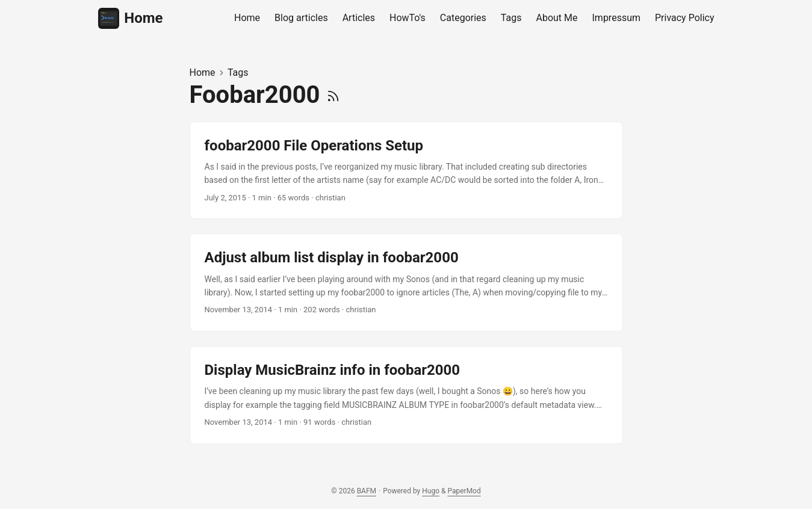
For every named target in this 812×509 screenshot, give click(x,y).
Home (131, 18)
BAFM (367, 491)
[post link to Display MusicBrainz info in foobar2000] (406, 395)
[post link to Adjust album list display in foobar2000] (406, 282)
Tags (238, 72)
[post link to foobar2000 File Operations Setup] (406, 171)
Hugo (431, 491)
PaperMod (464, 491)
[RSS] (333, 95)
